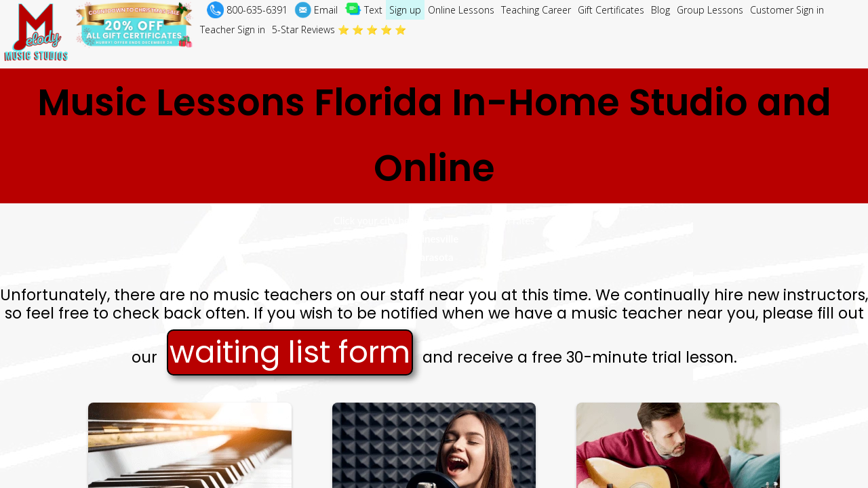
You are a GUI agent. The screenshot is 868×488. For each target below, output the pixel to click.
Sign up (405, 10)
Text (363, 9)
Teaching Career (536, 10)
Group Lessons (710, 10)
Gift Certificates (611, 10)
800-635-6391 (247, 10)
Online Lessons (461, 10)
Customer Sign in (787, 10)
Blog (660, 10)
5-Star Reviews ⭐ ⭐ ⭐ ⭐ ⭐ (339, 29)
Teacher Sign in (233, 29)
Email (316, 10)
